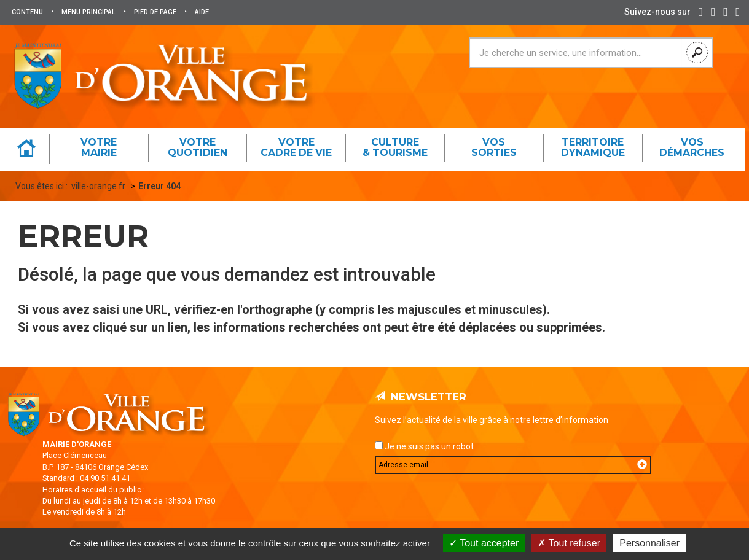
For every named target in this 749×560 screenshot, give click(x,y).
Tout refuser (569, 543)
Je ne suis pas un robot (424, 446)
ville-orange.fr (98, 186)
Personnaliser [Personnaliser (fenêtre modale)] (649, 543)
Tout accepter (484, 543)
